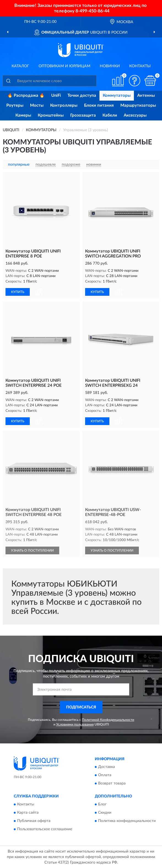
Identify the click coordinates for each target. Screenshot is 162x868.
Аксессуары (135, 115)
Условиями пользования (75, 724)
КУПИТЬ (18, 292)
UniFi (56, 96)
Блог (102, 804)
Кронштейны (51, 115)
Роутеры (15, 105)
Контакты (140, 66)
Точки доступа (82, 96)
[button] (134, 81)
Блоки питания (99, 105)
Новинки (110, 66)
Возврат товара (112, 784)
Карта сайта (28, 813)
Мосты (37, 105)
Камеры (23, 115)
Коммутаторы (117, 96)
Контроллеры (64, 105)
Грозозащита (83, 115)
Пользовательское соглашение (45, 829)
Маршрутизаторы (138, 105)
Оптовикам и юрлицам (64, 66)
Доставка (106, 767)
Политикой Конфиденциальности (108, 720)
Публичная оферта (34, 821)
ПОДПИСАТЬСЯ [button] (81, 707)
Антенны (146, 96)
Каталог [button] (20, 66)
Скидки (105, 813)
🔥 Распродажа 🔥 (26, 96)
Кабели (110, 115)
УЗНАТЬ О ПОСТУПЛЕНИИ (32, 550)
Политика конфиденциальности (127, 821)
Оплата (105, 775)
